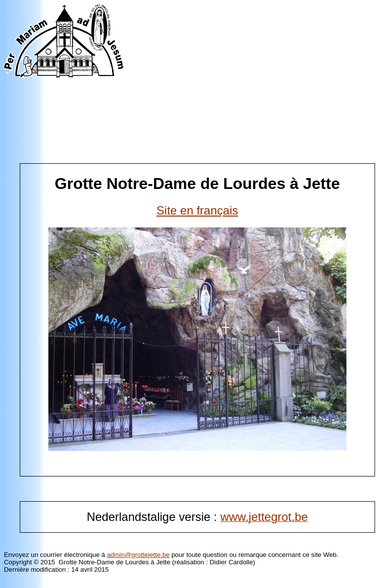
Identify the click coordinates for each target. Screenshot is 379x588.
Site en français (197, 210)
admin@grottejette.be (138, 555)
